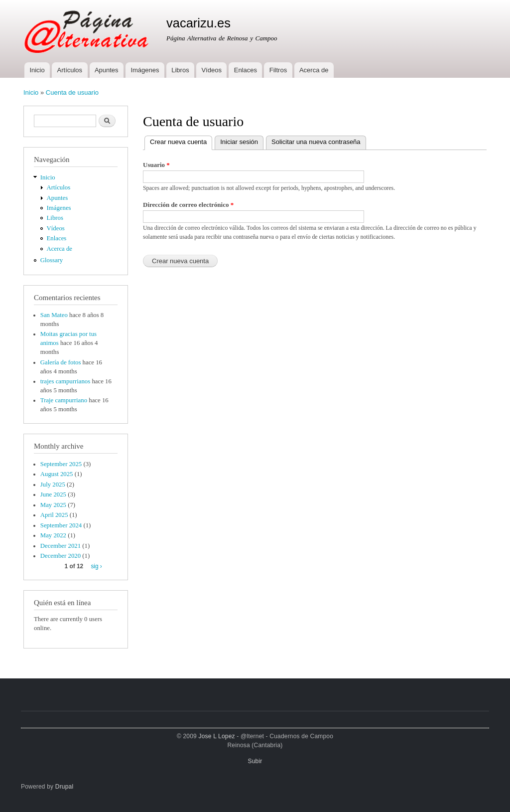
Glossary (52, 260)
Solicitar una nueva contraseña (316, 142)
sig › (96, 566)
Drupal (64, 787)
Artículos (70, 70)
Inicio (37, 70)
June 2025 (53, 494)
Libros (180, 70)
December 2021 (61, 546)
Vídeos (211, 70)
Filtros (278, 70)
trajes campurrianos (65, 381)
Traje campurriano (64, 400)
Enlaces (246, 70)
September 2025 (61, 464)
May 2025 (53, 505)
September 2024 (61, 525)
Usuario (156, 165)
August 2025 (57, 474)
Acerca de (314, 70)
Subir (255, 761)
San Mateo (54, 315)
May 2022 (53, 535)
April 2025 (54, 515)
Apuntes (107, 70)
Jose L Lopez (217, 736)
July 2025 (53, 485)
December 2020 (61, 556)
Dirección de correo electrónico (188, 205)
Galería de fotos (61, 362)
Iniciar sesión (239, 142)
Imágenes (145, 70)
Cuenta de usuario (72, 92)
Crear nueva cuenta (181, 141)
